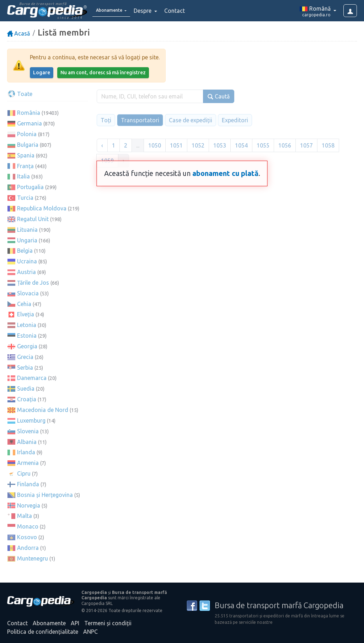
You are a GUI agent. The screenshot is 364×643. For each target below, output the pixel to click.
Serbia (25, 368)
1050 (155, 145)
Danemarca (32, 378)
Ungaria (27, 240)
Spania (26, 155)
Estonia (27, 336)
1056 (285, 145)
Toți (106, 120)
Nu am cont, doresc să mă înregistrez (103, 73)
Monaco (28, 526)
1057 (306, 145)
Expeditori (235, 120)
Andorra (28, 548)
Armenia (28, 463)
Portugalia (30, 187)
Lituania (27, 230)
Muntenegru (33, 558)
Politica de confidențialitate (43, 632)
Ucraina (27, 261)
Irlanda (26, 452)
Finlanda (28, 484)
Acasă (18, 33)
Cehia (24, 304)
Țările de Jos (33, 283)
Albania (27, 442)
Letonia (27, 325)
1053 (220, 145)
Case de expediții (191, 120)
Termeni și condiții (108, 623)
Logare (42, 73)
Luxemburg (31, 420)
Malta (25, 516)
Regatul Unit (33, 219)
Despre (153, 11)
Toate (20, 94)
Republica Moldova (42, 208)
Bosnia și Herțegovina (45, 495)
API (75, 623)
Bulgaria (28, 145)
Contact (184, 11)
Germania (30, 123)
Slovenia (28, 431)
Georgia (27, 346)
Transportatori (140, 120)
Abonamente (49, 623)
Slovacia (28, 293)
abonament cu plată (225, 173)
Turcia (25, 198)
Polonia (27, 134)
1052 (198, 145)
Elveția (26, 314)
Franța (25, 166)
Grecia (25, 357)
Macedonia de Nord (43, 410)
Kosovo (27, 537)
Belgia (25, 251)
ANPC (90, 632)
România (29, 113)
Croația (27, 399)
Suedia (26, 389)
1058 (328, 145)
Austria (26, 272)
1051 (176, 145)
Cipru (24, 473)
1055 (263, 145)
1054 (241, 145)
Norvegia (29, 505)
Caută (219, 97)
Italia (23, 176)
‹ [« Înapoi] (102, 145)
